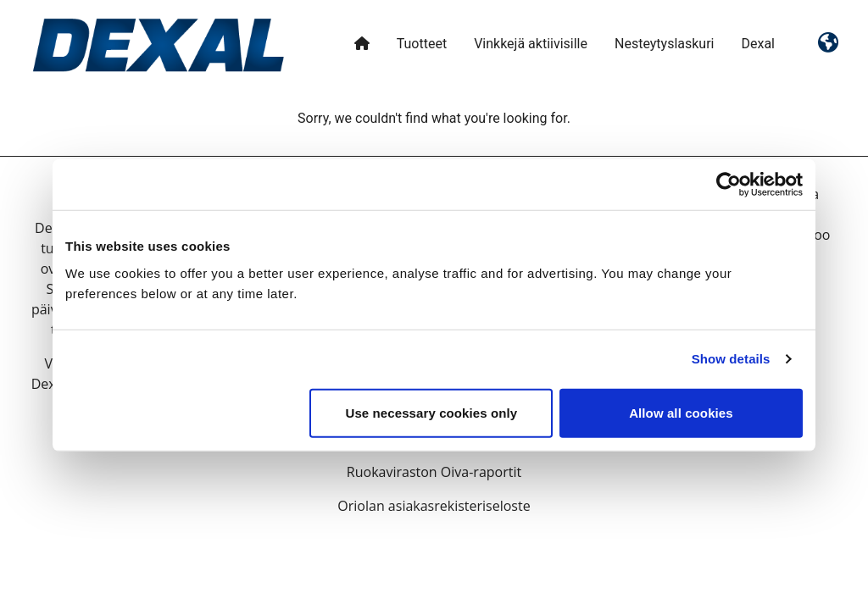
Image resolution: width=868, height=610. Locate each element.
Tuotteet (422, 44)
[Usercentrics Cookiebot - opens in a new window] (729, 185)
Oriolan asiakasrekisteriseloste (434, 506)
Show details (731, 359)
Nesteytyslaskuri (665, 44)
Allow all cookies (681, 412)
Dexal (758, 44)
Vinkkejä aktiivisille (531, 44)
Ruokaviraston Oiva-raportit (434, 472)
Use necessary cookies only (432, 412)
